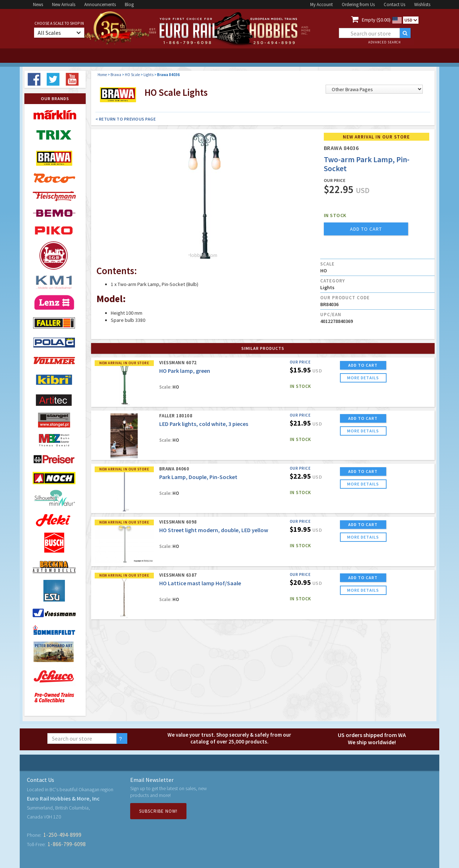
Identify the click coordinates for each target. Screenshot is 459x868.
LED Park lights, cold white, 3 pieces (204, 424)
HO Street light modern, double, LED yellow (214, 530)
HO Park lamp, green (185, 371)
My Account (321, 4)
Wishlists (422, 4)
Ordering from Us (358, 4)
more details (363, 378)
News (38, 4)
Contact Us (394, 4)
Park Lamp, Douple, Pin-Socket (198, 477)
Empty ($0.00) (376, 20)
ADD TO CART (363, 365)
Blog (129, 4)
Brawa (116, 75)
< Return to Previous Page (126, 119)
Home (102, 75)
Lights (148, 75)
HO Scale (132, 75)
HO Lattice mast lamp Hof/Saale (200, 583)
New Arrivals (64, 4)
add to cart (366, 229)
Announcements (100, 4)
